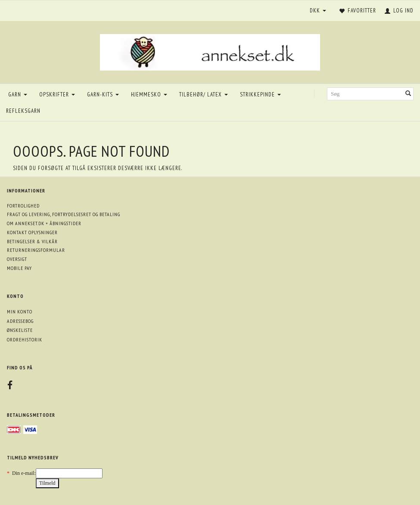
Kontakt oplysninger (32, 232)
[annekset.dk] (210, 51)
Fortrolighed (23, 206)
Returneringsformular (36, 250)
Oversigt (17, 259)
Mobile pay (19, 268)
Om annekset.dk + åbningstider (44, 223)
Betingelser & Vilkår (32, 241)
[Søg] (408, 94)
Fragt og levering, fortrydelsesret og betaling (64, 214)
